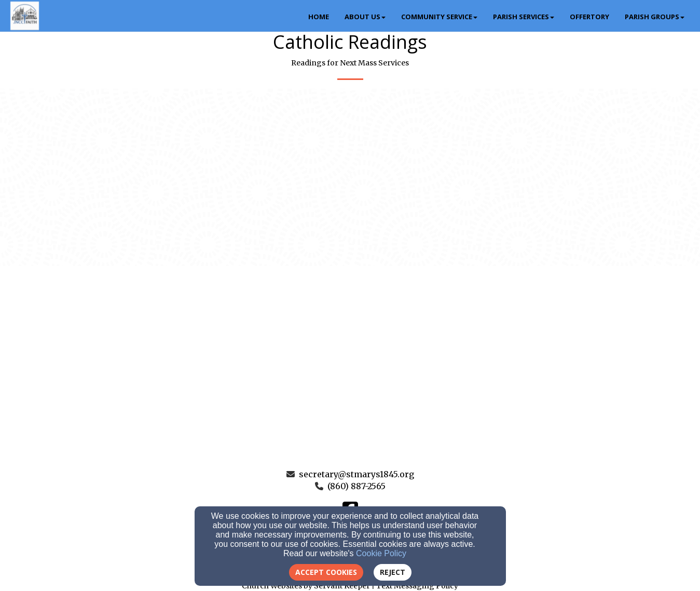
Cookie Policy (381, 553)
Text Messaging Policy (417, 586)
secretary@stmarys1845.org (356, 474)
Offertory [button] (589, 17)
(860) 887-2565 (356, 486)
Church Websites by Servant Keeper (306, 586)
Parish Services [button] (524, 17)
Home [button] (319, 17)
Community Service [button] (439, 17)
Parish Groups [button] (655, 17)
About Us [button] (365, 17)
